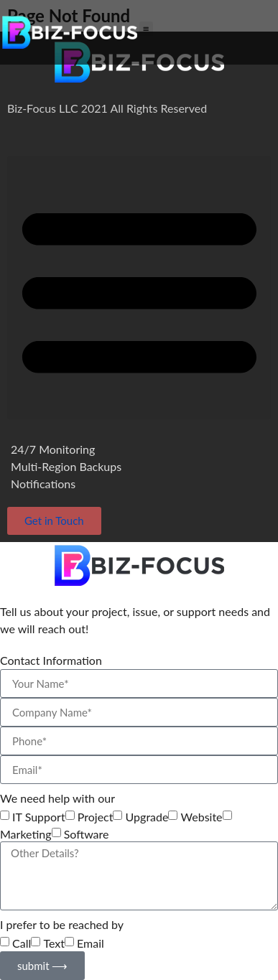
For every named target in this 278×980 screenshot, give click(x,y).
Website (202, 817)
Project (96, 817)
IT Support (39, 817)
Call (22, 943)
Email (91, 943)
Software (87, 834)
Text (54, 943)
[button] (146, 28)
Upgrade (147, 817)
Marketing (26, 834)
